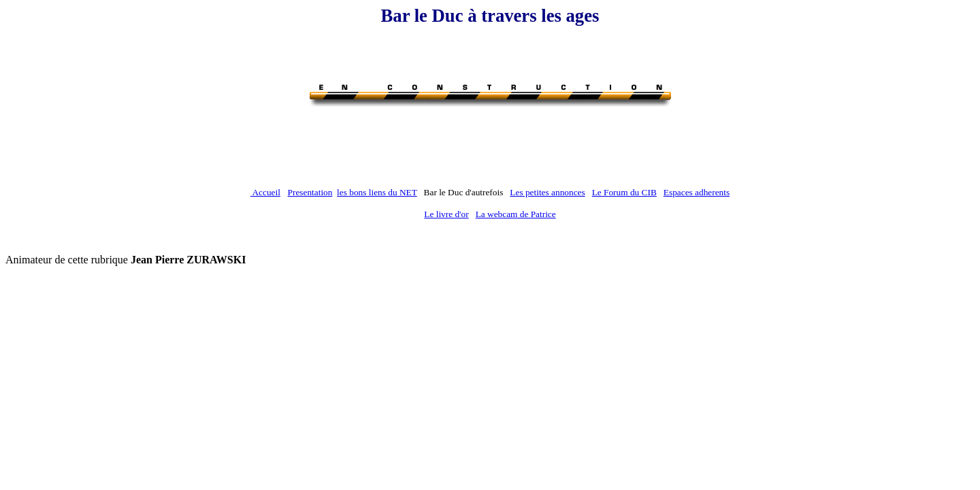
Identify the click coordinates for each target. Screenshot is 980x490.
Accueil (265, 192)
